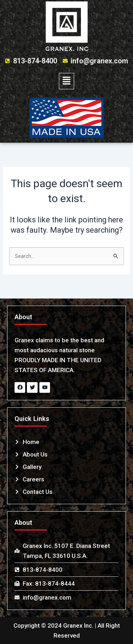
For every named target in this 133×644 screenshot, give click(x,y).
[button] (66, 81)
